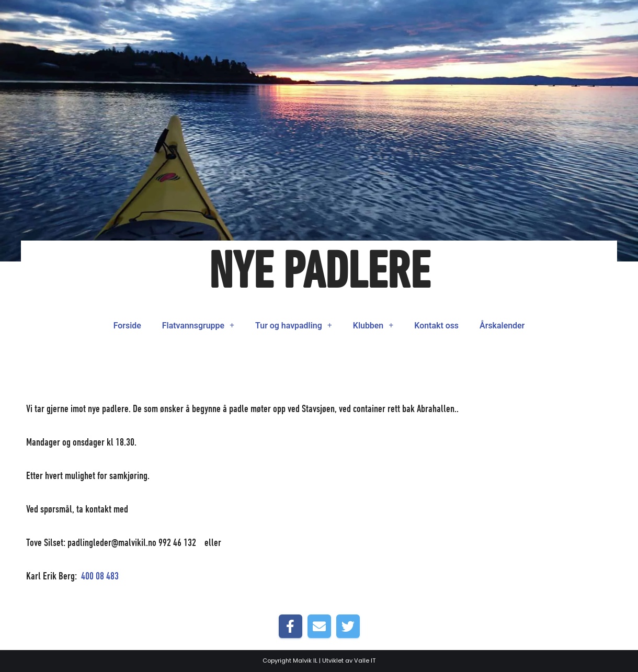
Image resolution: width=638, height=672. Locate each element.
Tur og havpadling (294, 326)
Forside (126, 326)
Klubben (373, 326)
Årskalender (503, 326)
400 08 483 (100, 577)
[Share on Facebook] (290, 626)
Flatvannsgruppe (198, 326)
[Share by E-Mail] (319, 626)
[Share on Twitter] (348, 626)
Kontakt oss (437, 326)
